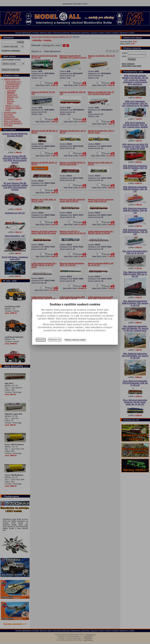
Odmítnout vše (55, 340)
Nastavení (41, 340)
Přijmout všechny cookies (75, 340)
